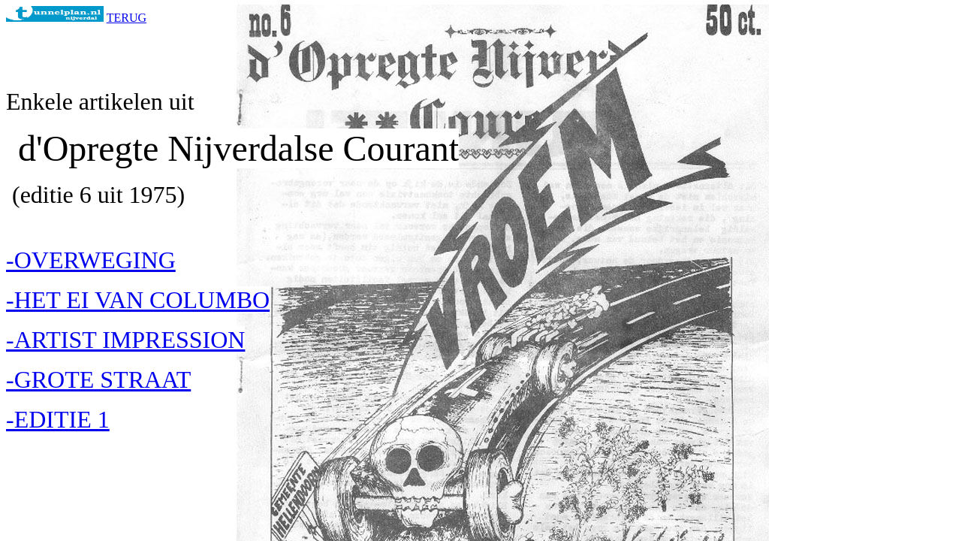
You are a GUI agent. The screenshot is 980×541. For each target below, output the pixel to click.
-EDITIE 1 (58, 419)
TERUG (127, 18)
